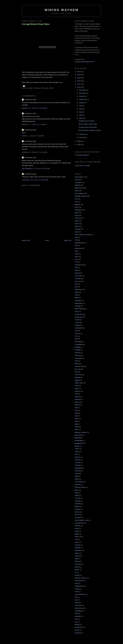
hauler (77, 388)
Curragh (37, 88)
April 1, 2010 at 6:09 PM (33, 136)
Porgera (77, 509)
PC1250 (78, 498)
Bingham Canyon (81, 432)
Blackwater (79, 303)
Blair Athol (78, 435)
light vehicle (79, 188)
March (81, 118)
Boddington (79, 441)
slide (76, 614)
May (81, 112)
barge (77, 531)
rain (76, 600)
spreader (78, 616)
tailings (77, 625)
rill (75, 251)
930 (76, 268)
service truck (79, 608)
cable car (78, 537)
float (76, 237)
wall (76, 408)
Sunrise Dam (79, 523)
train (76, 284)
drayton (77, 556)
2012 (79, 81)
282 (76, 416)
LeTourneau (79, 482)
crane (77, 386)
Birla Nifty (78, 342)
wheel (77, 292)
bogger (77, 380)
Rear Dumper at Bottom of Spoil (90, 130)
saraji (77, 254)
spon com (78, 281)
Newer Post (26, 240)
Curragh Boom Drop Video (36, 24)
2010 (79, 87)
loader (77, 221)
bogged (77, 204)
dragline (45, 88)
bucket (77, 320)
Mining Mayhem (62, 10)
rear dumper (79, 177)
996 (76, 424)
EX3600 (77, 347)
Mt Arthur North (80, 487)
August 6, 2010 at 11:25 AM (34, 152)
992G (77, 419)
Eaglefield (78, 468)
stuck (77, 257)
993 (76, 421)
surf (76, 622)
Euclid (77, 473)
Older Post (67, 240)
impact (77, 575)
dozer (77, 191)
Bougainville (79, 443)
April (81, 115)
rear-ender (78, 276)
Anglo (77, 427)
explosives (78, 248)
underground (79, 265)
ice (76, 572)
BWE (77, 298)
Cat (76, 202)
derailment (78, 550)
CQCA (77, 449)
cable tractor (79, 383)
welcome (78, 633)
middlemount (79, 586)
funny (77, 567)
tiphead (77, 405)
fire (76, 199)
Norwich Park (79, 366)
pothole (77, 273)
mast (76, 583)
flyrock (77, 561)
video (51, 88)
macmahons (79, 581)
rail (76, 597)
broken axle (79, 317)
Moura (77, 364)
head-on (78, 391)
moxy (77, 592)
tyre (76, 287)
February (82, 134)
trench (77, 630)
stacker (77, 402)
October (82, 96)
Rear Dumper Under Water (88, 124)
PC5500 (78, 501)
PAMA (77, 495)
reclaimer (78, 279)
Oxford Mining (80, 309)
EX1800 (77, 465)
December (83, 90)
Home (47, 240)
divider (77, 553)
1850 (76, 413)
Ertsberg (78, 355)
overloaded (79, 328)
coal (76, 539)
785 (76, 295)
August (82, 103)
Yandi (77, 528)
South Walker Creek (82, 520)
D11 (76, 454)
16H (76, 410)
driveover (78, 218)
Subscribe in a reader (83, 166)
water (77, 213)
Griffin (77, 479)
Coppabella (79, 344)
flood (76, 215)
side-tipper (78, 611)
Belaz (77, 430)
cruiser (77, 322)
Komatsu (78, 229)
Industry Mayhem (83, 155)
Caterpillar (78, 210)
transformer (79, 627)
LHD (76, 361)
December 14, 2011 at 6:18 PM (36, 169)
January (82, 137)
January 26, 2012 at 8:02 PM (35, 180)
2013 (79, 78)
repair (77, 603)
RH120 (77, 512)
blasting (77, 377)
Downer (77, 460)
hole (76, 394)
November (83, 93)
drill (76, 246)
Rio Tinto (78, 369)
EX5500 (77, 350)
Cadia (77, 452)
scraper (77, 333)
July (81, 106)
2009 (79, 141)
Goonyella (78, 358)
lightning (78, 399)
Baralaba (78, 301)
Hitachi (77, 226)
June (81, 109)
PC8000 (78, 504)
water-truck (79, 290)
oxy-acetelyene (80, 594)
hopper (77, 397)
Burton (77, 446)
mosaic (77, 589)
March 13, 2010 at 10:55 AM (35, 108)
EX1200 (77, 463)
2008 (79, 144)
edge (76, 559)
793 (76, 240)
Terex (77, 311)
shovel (77, 224)
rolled (77, 180)
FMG (76, 476)
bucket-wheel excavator (83, 235)
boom (30, 88)
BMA (76, 270)
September (83, 99)
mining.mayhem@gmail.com (85, 62)
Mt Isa (77, 490)
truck (76, 207)
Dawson (78, 457)
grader (77, 570)
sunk (76, 619)
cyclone (77, 545)
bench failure (79, 193)
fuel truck (78, 564)
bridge (77, 534)
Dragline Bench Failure (86, 121)
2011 (79, 84)
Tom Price (78, 375)
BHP (76, 339)
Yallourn (78, 526)
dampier (78, 548)
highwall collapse (81, 196)
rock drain (78, 605)
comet (77, 542)
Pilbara (77, 506)
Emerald (78, 471)
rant (76, 331)
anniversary (79, 314)
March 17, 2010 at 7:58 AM (34, 125)
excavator (78, 182)
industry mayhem (81, 578)
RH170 (77, 515)
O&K (76, 493)
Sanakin (78, 517)
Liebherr (78, 484)
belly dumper (79, 243)
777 (76, 262)
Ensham (78, 353)
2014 (79, 75)
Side (76, 372)
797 (76, 336)
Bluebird (78, 438)
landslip (77, 325)
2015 (79, 72)
